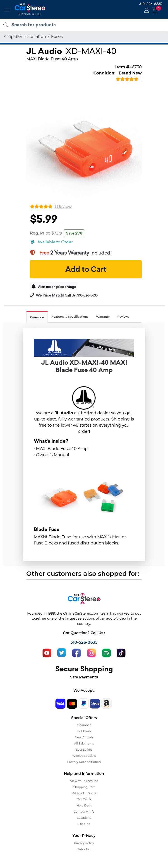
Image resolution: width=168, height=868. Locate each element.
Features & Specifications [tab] (70, 317)
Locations (84, 818)
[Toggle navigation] (7, 10)
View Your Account (84, 781)
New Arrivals (84, 737)
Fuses (57, 37)
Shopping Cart (84, 787)
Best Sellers (84, 749)
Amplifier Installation (25, 37)
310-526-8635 (151, 4)
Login (146, 11)
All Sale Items (84, 743)
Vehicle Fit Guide (84, 793)
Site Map (84, 824)
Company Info (84, 811)
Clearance (84, 725)
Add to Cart (86, 269)
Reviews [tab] (123, 317)
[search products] (85, 25)
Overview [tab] (37, 317)
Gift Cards (84, 799)
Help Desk (84, 805)
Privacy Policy (84, 843)
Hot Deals (84, 731)
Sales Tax (84, 849)
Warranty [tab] (103, 317)
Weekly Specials (84, 756)
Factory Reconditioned (84, 762)
